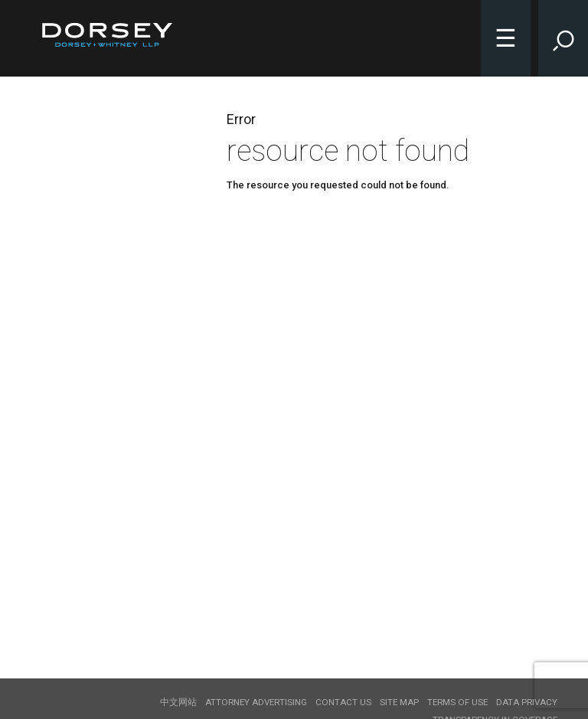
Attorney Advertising (256, 702)
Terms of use (457, 702)
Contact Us (343, 702)
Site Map (399, 702)
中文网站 (178, 702)
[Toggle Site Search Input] (563, 38)
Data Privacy (527, 702)
